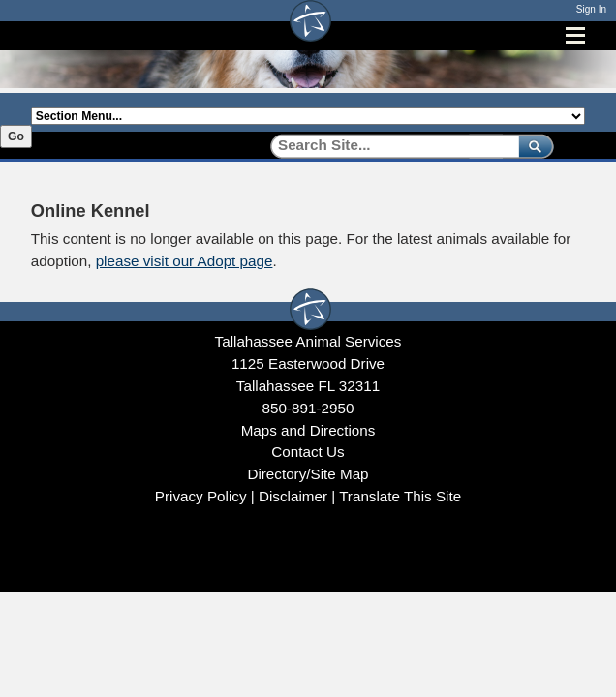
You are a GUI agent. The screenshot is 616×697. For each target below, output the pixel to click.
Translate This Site (400, 496)
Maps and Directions (308, 430)
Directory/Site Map (308, 474)
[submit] (532, 146)
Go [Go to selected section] (16, 136)
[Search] (388, 146)
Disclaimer (293, 496)
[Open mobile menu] (575, 35)
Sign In (591, 9)
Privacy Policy (201, 496)
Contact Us (308, 452)
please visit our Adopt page (185, 261)
